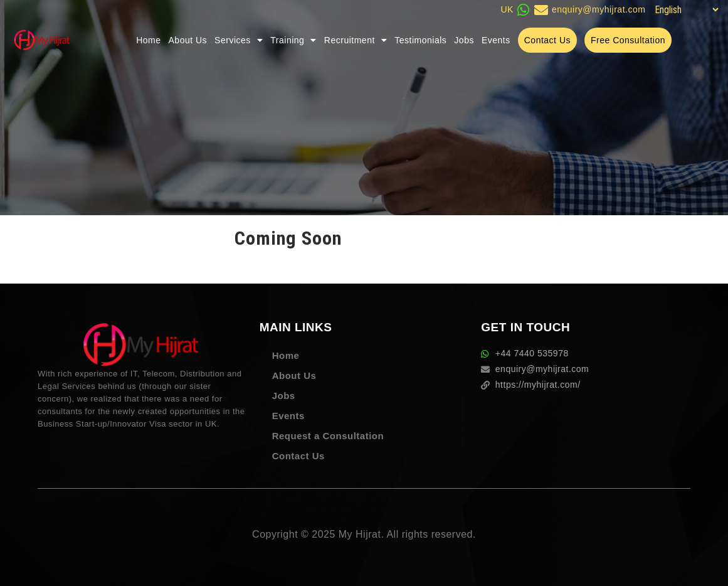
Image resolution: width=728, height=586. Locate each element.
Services (239, 40)
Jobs (464, 40)
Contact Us (298, 456)
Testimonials (420, 40)
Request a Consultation (328, 436)
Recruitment (356, 40)
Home (148, 40)
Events (496, 40)
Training (293, 40)
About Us (188, 40)
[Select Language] (685, 10)
